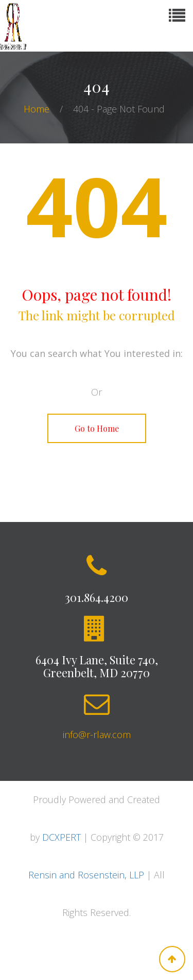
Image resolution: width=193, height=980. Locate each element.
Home (38, 109)
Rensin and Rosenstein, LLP (86, 875)
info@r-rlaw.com (97, 734)
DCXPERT (62, 837)
